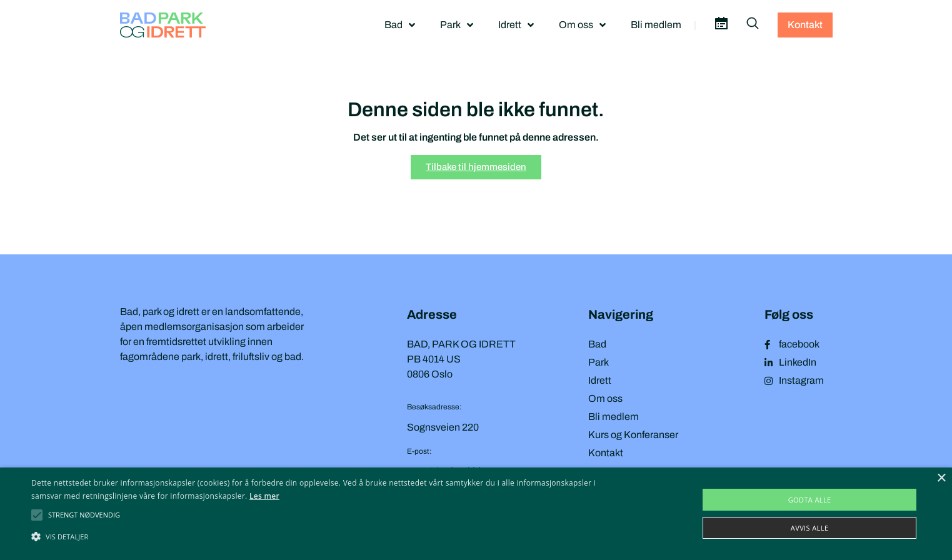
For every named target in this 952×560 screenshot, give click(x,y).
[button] (84, 515)
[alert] (476, 514)
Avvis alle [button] (810, 528)
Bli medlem (656, 25)
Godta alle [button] (810, 500)
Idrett (516, 25)
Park (457, 25)
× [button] (941, 478)
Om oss (582, 25)
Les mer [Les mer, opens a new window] (264, 496)
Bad (400, 25)
